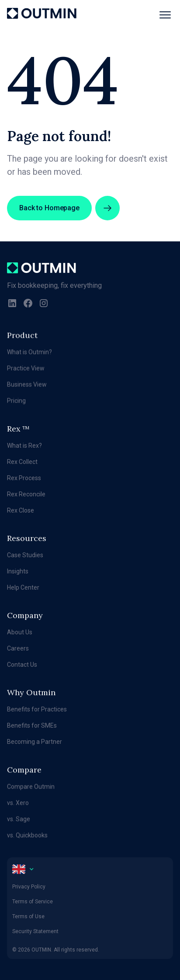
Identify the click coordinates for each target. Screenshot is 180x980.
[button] (162, 15)
